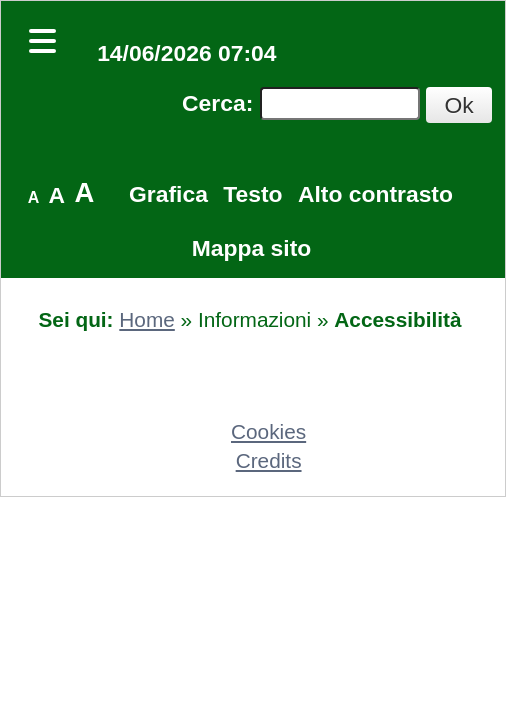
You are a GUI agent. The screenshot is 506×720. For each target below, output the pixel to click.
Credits (269, 460)
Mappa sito (251, 248)
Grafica (168, 194)
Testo (252, 194)
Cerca (214, 103)
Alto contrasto (375, 194)
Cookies (268, 431)
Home (146, 319)
